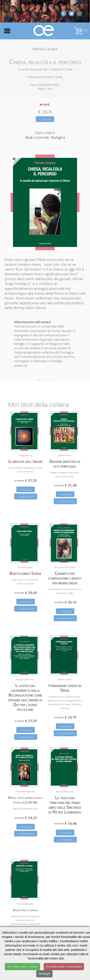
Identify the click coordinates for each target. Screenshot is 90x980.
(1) (81, 30)
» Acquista (45, 119)
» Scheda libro (26, 493)
